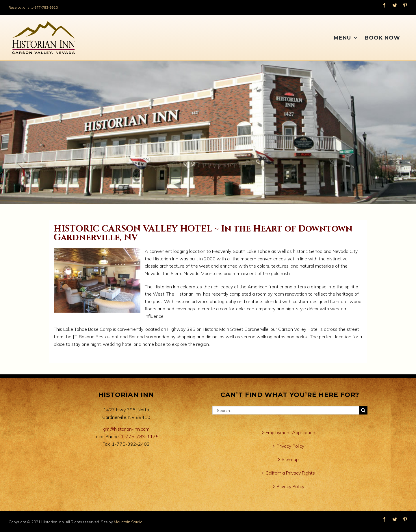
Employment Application (290, 432)
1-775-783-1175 (140, 436)
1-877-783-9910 (44, 7)
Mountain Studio (128, 522)
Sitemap (290, 459)
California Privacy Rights (290, 473)
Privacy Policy (290, 446)
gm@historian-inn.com (126, 429)
